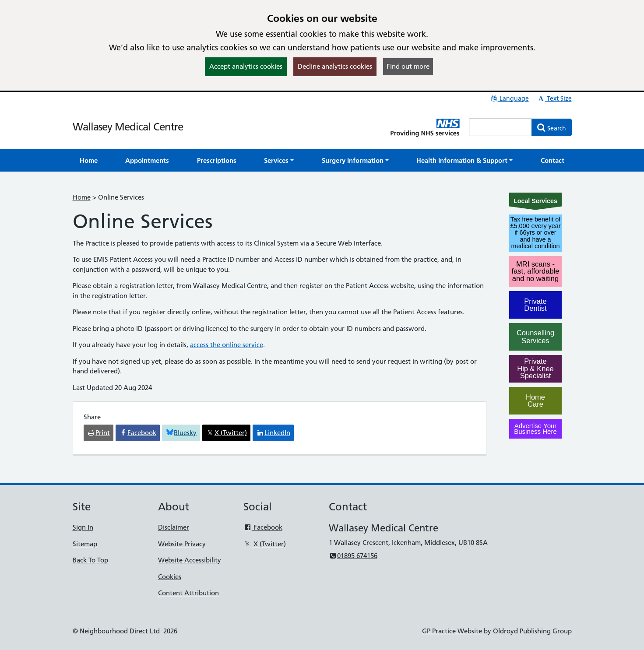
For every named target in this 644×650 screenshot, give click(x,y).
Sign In (83, 527)
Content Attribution (188, 593)
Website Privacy (182, 544)
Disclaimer (174, 527)
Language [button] (509, 98)
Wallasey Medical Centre (128, 127)
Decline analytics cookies (335, 66)
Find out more (408, 66)
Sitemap (85, 544)
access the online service (227, 345)
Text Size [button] (554, 98)
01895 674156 (353, 556)
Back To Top (90, 560)
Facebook (263, 527)
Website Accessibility (190, 560)
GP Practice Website (452, 631)
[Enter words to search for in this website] (500, 127)
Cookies (170, 577)
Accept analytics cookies (246, 66)
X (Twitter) (265, 544)
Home (82, 197)
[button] (279, 160)
